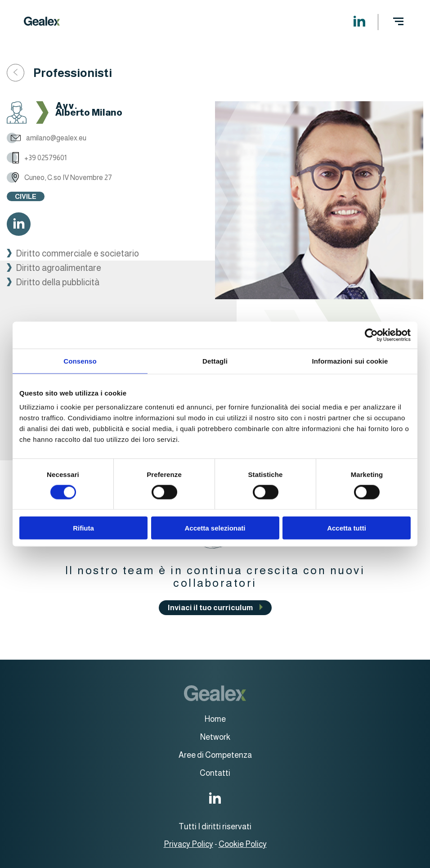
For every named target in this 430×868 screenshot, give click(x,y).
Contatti (215, 773)
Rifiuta (83, 528)
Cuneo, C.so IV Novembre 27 (59, 178)
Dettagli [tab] (215, 361)
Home (215, 719)
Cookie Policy (243, 844)
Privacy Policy (188, 844)
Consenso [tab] (80, 361)
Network (215, 737)
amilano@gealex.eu (47, 138)
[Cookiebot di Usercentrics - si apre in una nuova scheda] (371, 335)
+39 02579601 (37, 158)
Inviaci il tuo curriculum (210, 608)
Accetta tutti (347, 528)
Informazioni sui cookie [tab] (350, 361)
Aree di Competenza (215, 755)
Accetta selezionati (215, 528)
